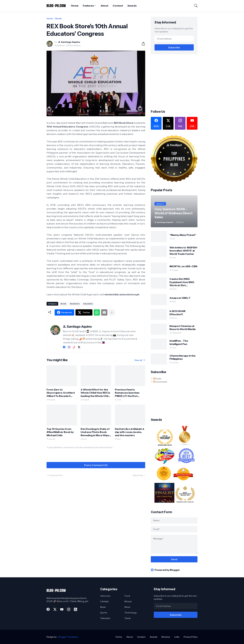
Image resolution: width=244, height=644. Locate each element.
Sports (104, 613)
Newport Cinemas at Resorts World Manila (182, 328)
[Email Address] (174, 39)
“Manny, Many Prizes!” (183, 235)
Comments (160, 382)
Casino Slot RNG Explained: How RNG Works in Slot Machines (182, 282)
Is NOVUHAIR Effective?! (177, 313)
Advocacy (105, 596)
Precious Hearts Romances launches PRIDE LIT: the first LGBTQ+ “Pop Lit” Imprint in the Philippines (130, 393)
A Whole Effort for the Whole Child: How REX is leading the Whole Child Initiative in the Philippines (95, 393)
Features (88, 6)
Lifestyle (104, 601)
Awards (132, 6)
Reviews (166, 637)
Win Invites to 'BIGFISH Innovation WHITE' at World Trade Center (183, 251)
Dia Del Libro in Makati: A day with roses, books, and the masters (130, 432)
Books (59, 18)
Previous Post (56, 475)
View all (138, 360)
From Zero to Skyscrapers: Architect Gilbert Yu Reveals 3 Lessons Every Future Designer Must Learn (61, 393)
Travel (128, 618)
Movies (128, 601)
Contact (118, 6)
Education (88, 304)
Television (105, 618)
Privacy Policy (191, 637)
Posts (157, 379)
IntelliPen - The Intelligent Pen (179, 342)
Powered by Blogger (165, 570)
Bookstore (75, 304)
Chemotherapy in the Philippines (182, 357)
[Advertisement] (177, 82)
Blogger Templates (68, 637)
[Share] (142, 44)
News (127, 607)
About (104, 6)
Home (75, 6)
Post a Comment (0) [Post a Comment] (96, 465)
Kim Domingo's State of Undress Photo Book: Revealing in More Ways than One (95, 432)
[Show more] (112, 312)
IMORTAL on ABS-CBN (183, 266)
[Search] (194, 6)
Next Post (138, 475)
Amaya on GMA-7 (180, 298)
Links (177, 637)
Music (103, 607)
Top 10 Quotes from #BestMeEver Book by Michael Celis (60, 432)
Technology (131, 613)
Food (127, 596)
